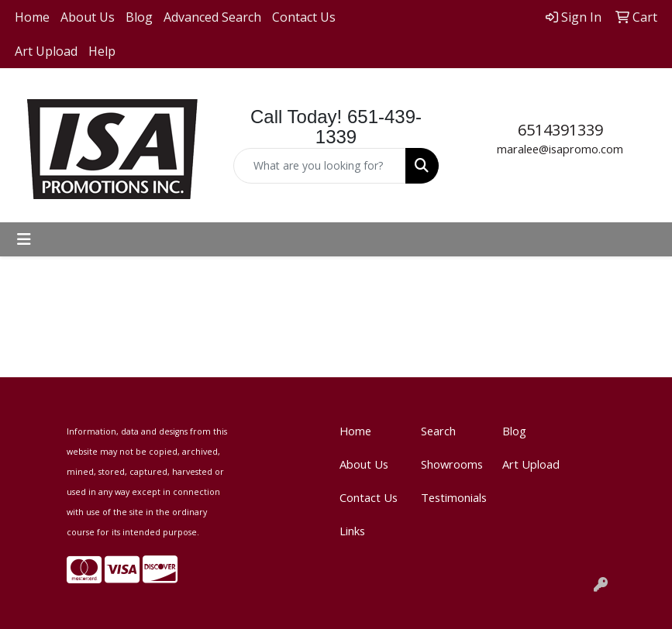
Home (32, 17)
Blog (139, 17)
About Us (88, 17)
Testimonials (452, 497)
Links (352, 531)
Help (102, 51)
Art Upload (46, 51)
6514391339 (560, 130)
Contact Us (304, 17)
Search (438, 431)
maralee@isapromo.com (560, 149)
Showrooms (452, 464)
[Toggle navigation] (24, 239)
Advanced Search (212, 17)
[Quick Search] (320, 166)
